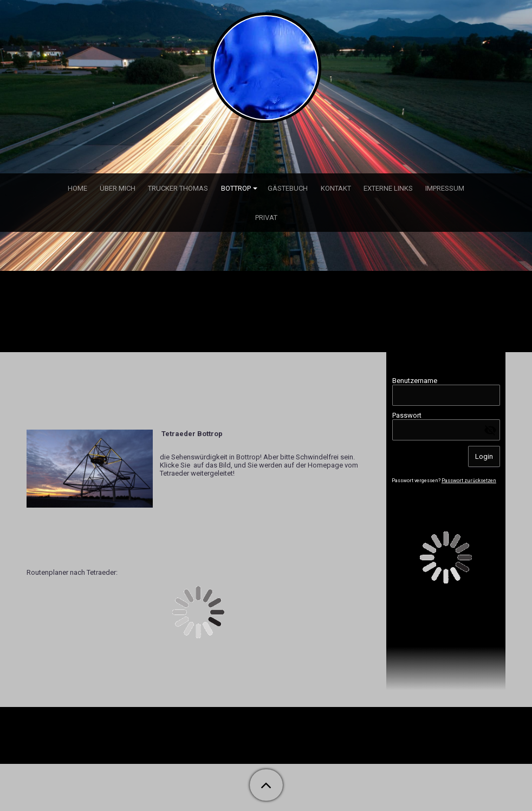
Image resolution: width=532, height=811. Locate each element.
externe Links (388, 188)
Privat (266, 218)
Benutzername (415, 381)
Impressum (445, 188)
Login (484, 456)
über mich (118, 188)
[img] (266, 68)
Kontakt (336, 188)
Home (77, 188)
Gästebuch (288, 188)
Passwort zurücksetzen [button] (469, 481)
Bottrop (236, 188)
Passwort (407, 415)
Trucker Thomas (178, 188)
